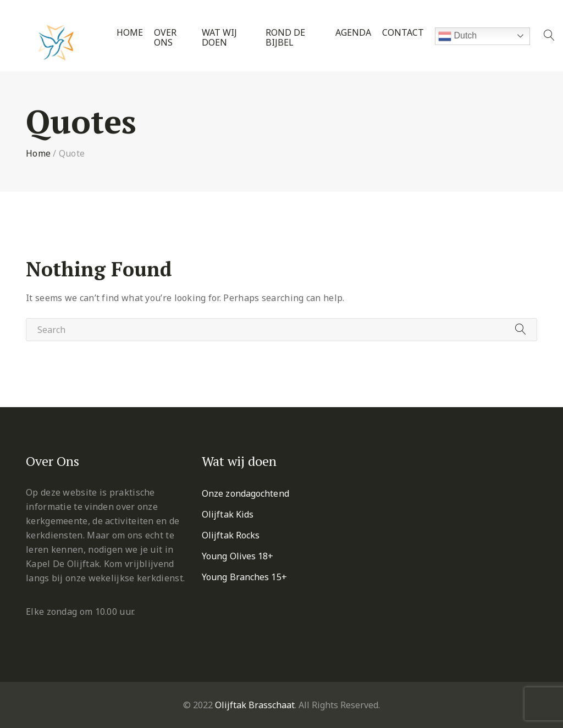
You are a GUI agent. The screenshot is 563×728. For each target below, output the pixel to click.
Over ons (165, 38)
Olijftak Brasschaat (255, 705)
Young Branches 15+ (244, 577)
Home (130, 33)
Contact (403, 33)
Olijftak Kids (228, 514)
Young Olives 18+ (238, 556)
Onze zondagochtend (245, 493)
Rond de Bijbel (285, 38)
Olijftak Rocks (231, 535)
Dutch (457, 36)
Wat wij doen (219, 38)
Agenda (353, 33)
